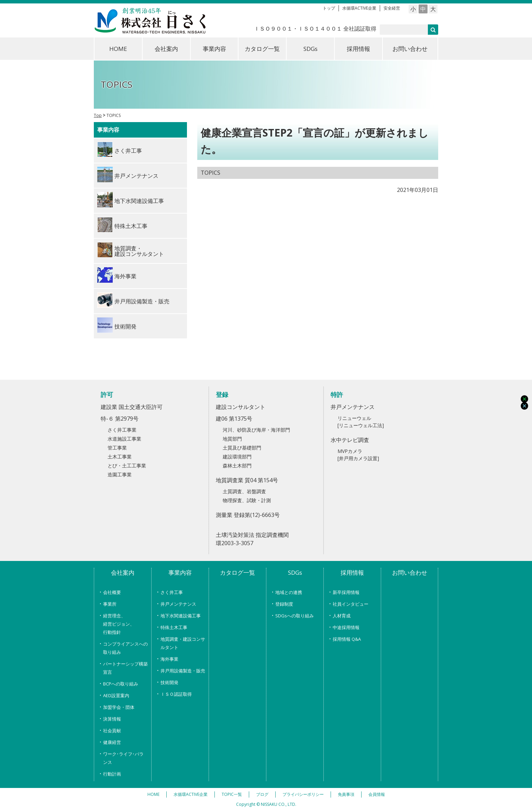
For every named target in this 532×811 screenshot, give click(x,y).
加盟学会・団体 (119, 707)
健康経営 (112, 742)
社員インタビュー (351, 604)
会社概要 (112, 592)
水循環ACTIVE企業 (359, 8)
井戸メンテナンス (178, 604)
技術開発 (169, 682)
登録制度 (284, 604)
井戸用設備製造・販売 (183, 671)
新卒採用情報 (346, 592)
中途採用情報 (346, 627)
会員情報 (377, 794)
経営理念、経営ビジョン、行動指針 (119, 624)
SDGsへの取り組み (295, 616)
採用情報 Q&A (347, 639)
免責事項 (346, 794)
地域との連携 (289, 592)
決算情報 (112, 719)
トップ (329, 8)
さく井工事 (172, 592)
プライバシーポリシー (303, 794)
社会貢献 (112, 731)
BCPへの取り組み (121, 684)
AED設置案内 (116, 695)
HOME (118, 49)
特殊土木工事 (174, 627)
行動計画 (112, 774)
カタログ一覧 (262, 49)
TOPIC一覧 (232, 794)
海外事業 (169, 659)
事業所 (110, 604)
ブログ (262, 794)
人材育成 (342, 616)
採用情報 (358, 49)
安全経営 (392, 8)
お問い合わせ (410, 49)
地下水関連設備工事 (181, 616)
